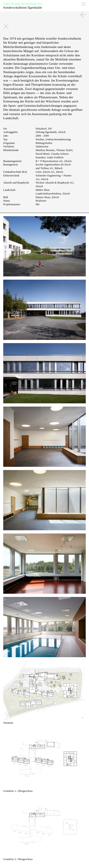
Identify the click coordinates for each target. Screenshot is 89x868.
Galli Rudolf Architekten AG (23, 4)
